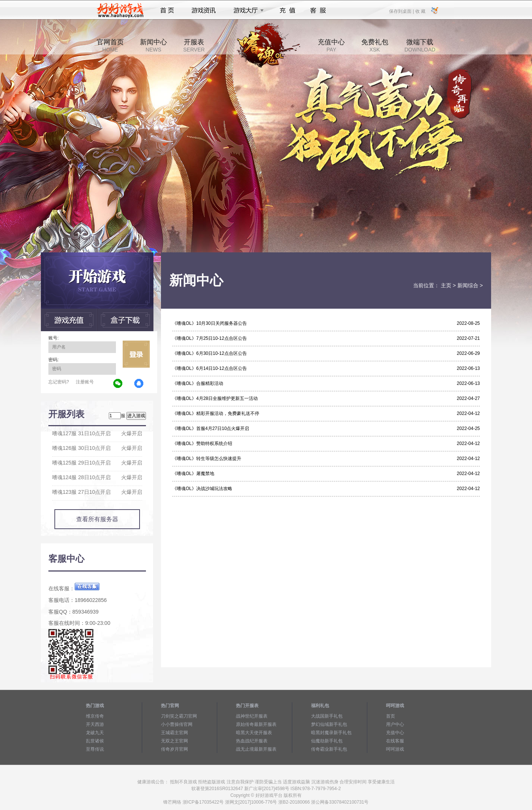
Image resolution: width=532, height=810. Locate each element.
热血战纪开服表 (252, 741)
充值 (287, 11)
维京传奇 (95, 716)
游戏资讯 (204, 11)
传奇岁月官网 (174, 749)
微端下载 (420, 45)
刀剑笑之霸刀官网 (179, 716)
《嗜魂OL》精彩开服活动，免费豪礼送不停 (216, 413)
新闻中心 (153, 45)
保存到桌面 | (402, 11)
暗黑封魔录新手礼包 (331, 733)
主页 (446, 285)
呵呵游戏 (395, 749)
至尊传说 (95, 749)
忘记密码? (59, 382)
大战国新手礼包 (327, 716)
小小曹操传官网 (177, 724)
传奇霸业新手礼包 (329, 749)
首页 (167, 11)
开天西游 (95, 724)
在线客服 (395, 741)
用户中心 (395, 724)
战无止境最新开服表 (256, 749)
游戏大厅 (246, 11)
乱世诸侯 (95, 741)
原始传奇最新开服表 (256, 724)
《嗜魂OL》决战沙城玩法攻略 (202, 489)
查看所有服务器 (97, 519)
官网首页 (110, 45)
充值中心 (331, 45)
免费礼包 (375, 45)
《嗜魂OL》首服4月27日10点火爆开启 (211, 428)
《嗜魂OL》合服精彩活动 (198, 383)
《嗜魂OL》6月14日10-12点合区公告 (210, 368)
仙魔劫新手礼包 (327, 741)
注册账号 (85, 382)
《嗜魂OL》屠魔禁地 (193, 474)
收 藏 (420, 11)
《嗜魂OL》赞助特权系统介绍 (202, 443)
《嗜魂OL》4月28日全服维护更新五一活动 (215, 398)
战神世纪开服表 (252, 716)
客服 (318, 11)
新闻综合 (468, 285)
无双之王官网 (174, 741)
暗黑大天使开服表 (254, 733)
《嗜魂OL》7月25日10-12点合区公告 (210, 338)
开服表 (194, 45)
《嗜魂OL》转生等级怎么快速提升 (207, 459)
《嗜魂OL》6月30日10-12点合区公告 (210, 353)
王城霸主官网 (174, 733)
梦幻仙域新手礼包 (329, 724)
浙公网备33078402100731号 (340, 802)
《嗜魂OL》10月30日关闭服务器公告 (210, 323)
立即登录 (136, 354)
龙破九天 (95, 733)
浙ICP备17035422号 (203, 802)
